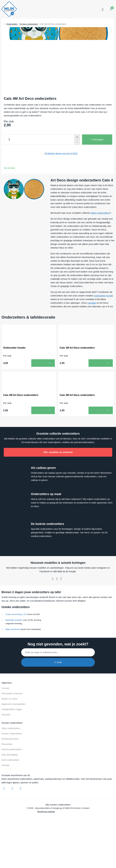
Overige (6, 793)
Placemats (7, 772)
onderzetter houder (104, 323)
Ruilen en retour (10, 727)
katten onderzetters (100, 241)
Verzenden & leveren (12, 721)
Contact (5, 716)
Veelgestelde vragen (12, 737)
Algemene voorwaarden (13, 732)
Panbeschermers (10, 767)
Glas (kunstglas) (10, 782)
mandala (92, 331)
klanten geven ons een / (61, 181)
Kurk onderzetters (10, 788)
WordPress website (46, 839)
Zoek (58, 690)
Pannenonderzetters (12, 777)
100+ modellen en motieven (58, 480)
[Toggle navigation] (102, 9)
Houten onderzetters (12, 761)
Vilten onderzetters (11, 756)
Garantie (6, 742)
